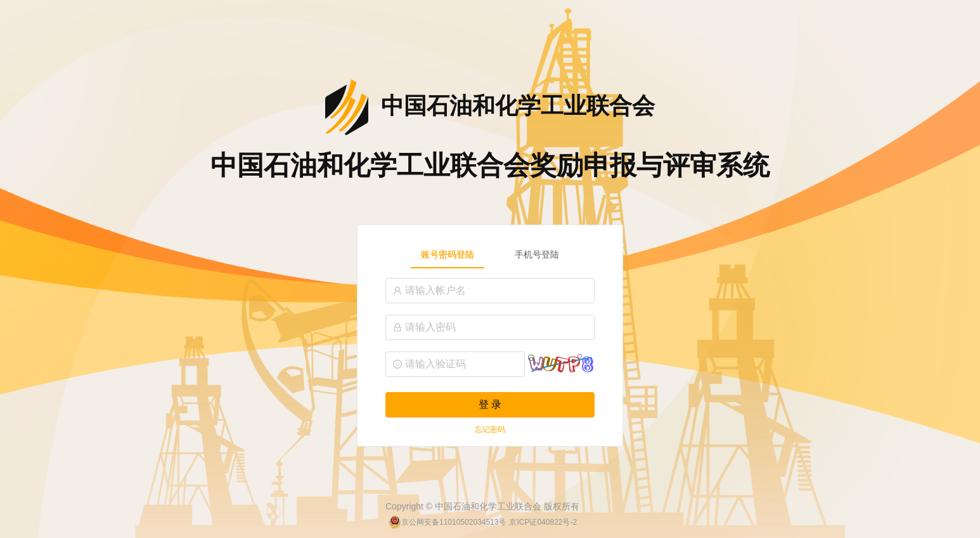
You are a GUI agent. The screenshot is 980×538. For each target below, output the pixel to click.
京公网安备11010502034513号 (454, 522)
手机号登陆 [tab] (537, 254)
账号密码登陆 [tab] (448, 254)
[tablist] (490, 254)
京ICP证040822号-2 (543, 522)
